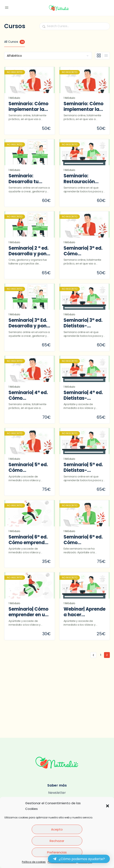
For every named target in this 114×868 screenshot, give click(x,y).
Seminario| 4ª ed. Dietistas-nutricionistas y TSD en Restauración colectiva (83, 395)
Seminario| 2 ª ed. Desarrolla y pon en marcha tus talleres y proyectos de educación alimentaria (29, 251)
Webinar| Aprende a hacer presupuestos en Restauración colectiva (85, 612)
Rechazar (57, 841)
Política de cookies (34, 862)
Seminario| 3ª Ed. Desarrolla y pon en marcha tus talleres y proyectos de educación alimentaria (28, 323)
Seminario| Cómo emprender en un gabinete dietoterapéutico (28, 612)
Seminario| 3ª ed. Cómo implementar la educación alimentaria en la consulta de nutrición (83, 251)
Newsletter (57, 793)
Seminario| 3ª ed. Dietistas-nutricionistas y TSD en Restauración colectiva (83, 323)
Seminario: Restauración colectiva (79, 179)
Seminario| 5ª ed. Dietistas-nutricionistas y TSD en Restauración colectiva (83, 468)
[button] (108, 806)
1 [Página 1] (102, 654)
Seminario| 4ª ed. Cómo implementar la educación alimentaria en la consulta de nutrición (28, 395)
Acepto (57, 829)
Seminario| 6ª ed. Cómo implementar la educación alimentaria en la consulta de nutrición (83, 540)
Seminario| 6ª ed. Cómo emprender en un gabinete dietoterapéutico (29, 540)
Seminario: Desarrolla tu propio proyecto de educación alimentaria (27, 179)
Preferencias (57, 852)
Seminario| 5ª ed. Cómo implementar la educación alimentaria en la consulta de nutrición (28, 468)
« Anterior (93, 655)
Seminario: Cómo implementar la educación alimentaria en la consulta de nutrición (28, 107)
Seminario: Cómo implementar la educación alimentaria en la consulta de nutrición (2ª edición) (83, 107)
